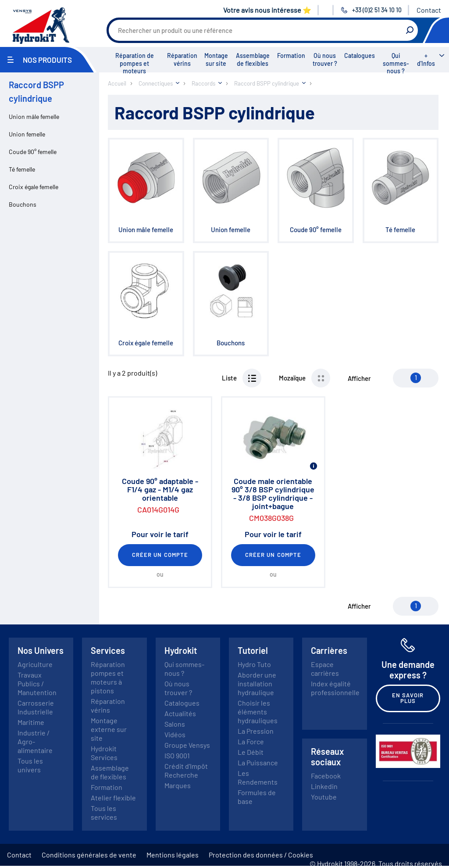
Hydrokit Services (104, 753)
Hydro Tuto (254, 664)
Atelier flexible (113, 798)
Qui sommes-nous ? (396, 63)
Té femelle (22, 169)
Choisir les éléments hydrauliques (258, 712)
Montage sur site (216, 59)
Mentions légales (173, 855)
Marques (178, 785)
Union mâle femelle (34, 117)
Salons (175, 724)
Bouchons (23, 204)
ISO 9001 (177, 755)
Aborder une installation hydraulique (257, 683)
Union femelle (27, 134)
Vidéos (175, 734)
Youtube (324, 797)
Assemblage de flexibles (253, 59)
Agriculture (35, 664)
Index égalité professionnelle (335, 688)
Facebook (326, 776)
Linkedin (324, 786)
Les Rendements (258, 777)
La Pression (256, 731)
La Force (251, 741)
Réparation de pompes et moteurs (135, 63)
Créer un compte (160, 555)
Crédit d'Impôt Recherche (186, 770)
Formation (291, 56)
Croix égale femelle (34, 187)
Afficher (359, 378)
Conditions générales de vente (89, 855)
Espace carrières (325, 669)
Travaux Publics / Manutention (37, 683)
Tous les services (104, 812)
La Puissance (258, 762)
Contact (429, 10)
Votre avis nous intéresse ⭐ (267, 10)
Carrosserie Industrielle (36, 707)
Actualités (180, 713)
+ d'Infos (426, 59)
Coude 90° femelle (33, 152)
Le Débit (251, 752)
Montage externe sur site (109, 729)
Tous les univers (30, 765)
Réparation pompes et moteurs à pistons (108, 677)
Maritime (31, 722)
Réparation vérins (182, 59)
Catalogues (360, 56)
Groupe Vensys (187, 745)
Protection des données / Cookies (261, 855)
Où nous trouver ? (325, 59)
